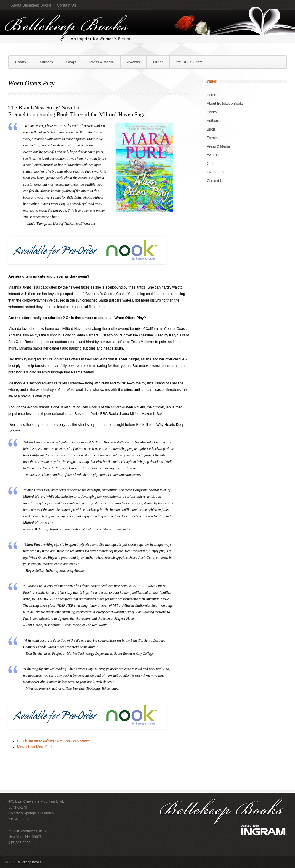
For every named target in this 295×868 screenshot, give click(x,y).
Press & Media (102, 62)
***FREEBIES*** (189, 62)
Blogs (71, 62)
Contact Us (66, 5)
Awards (133, 62)
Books (21, 62)
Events (212, 138)
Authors (46, 62)
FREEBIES (215, 172)
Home (211, 95)
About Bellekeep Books (31, 5)
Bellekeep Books (29, 862)
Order (158, 62)
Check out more (54, 741)
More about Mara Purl (34, 747)
